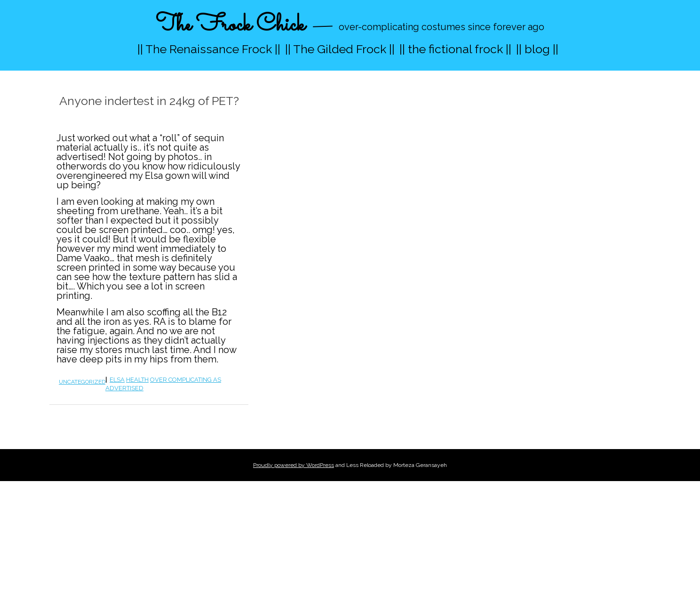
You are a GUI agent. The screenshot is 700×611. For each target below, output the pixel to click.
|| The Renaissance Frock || (209, 49)
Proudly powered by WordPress (294, 465)
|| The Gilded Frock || (340, 49)
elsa (117, 380)
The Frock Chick (230, 25)
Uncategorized (82, 382)
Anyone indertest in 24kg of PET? (149, 101)
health (137, 380)
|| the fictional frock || (455, 49)
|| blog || (537, 49)
